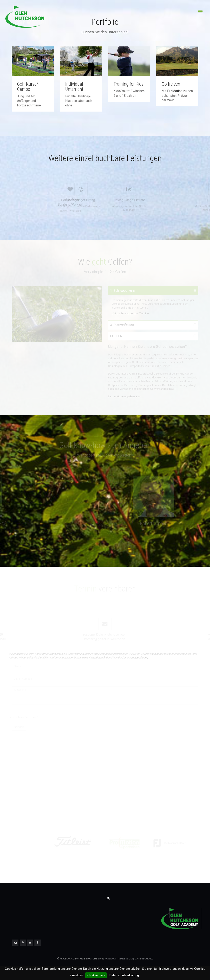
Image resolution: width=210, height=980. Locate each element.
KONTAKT (110, 959)
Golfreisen (171, 84)
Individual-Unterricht (75, 87)
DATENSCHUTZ (144, 959)
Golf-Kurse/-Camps (28, 87)
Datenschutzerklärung (124, 975)
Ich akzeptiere (96, 975)
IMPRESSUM (125, 959)
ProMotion (175, 91)
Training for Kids (128, 84)
